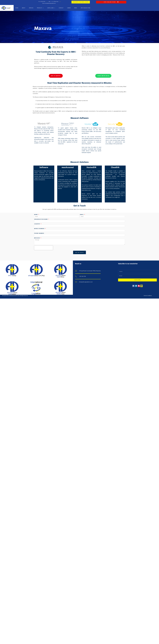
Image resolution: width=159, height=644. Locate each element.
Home (17, 7)
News (76, 7)
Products (40, 7)
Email (82, 211)
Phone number (39, 230)
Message (37, 235)
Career (69, 7)
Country (37, 220)
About (24, 7)
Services (31, 7)
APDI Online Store (85, 7)
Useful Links (51, 7)
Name (36, 211)
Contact (61, 7)
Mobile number (40, 225)
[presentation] (44, 244)
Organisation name (41, 216)
